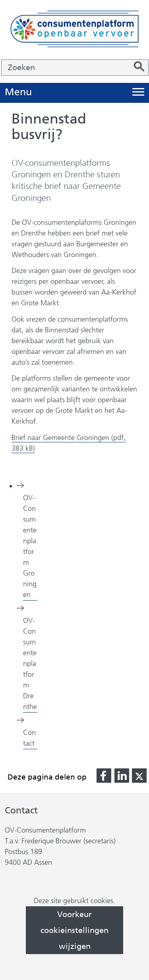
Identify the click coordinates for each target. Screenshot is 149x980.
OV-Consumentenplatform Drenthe (30, 664)
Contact (29, 738)
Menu (18, 92)
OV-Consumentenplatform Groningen (30, 546)
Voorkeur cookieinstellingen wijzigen (74, 930)
